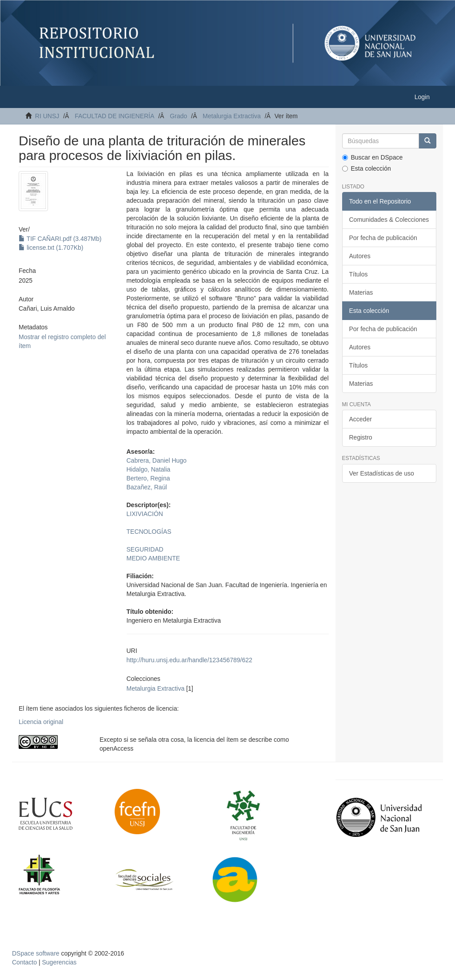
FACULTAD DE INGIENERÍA (114, 116)
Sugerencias (59, 962)
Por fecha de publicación (383, 238)
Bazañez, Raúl (147, 487)
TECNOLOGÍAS (149, 532)
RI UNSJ (47, 116)
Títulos (359, 274)
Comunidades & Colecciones (389, 220)
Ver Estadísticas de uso (382, 473)
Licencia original (41, 722)
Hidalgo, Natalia (149, 469)
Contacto (24, 962)
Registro (361, 437)
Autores (360, 256)
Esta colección (367, 168)
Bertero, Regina (148, 478)
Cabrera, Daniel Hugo (157, 460)
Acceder (361, 419)
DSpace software (36, 953)
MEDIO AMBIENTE (154, 558)
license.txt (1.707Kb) (51, 248)
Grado (178, 116)
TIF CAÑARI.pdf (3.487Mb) (60, 239)
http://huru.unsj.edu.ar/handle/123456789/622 (190, 660)
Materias (361, 292)
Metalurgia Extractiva (232, 116)
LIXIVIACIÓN (145, 514)
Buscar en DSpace (373, 157)
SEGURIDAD (145, 549)
